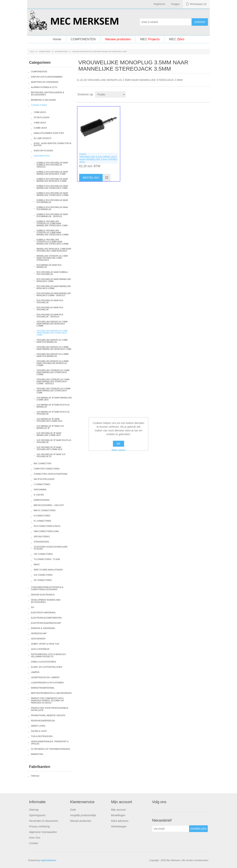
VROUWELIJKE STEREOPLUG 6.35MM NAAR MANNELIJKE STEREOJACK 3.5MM (53, 391)
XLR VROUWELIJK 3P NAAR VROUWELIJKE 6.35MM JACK (49, 448)
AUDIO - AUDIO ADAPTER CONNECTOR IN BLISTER (52, 144)
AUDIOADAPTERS (61, 52)
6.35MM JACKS (40, 128)
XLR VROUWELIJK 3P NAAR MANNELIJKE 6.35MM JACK (49, 434)
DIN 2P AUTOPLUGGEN (44, 479)
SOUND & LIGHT (39, 731)
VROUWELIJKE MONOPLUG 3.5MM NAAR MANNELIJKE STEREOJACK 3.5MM (52, 333)
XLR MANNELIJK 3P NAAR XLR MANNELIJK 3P (50, 427)
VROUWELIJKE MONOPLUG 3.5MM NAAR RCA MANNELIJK (52, 341)
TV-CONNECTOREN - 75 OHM (47, 559)
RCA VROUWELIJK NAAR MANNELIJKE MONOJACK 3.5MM (54, 280)
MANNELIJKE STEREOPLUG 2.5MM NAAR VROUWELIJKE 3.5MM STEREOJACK (52, 258)
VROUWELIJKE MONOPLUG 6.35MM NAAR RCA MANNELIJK (53, 355)
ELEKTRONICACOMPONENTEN (46, 618)
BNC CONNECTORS (43, 464)
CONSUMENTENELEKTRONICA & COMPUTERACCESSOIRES (47, 588)
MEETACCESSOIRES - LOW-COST (49, 505)
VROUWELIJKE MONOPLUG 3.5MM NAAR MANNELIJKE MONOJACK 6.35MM (52, 324)
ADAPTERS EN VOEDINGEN (45, 82)
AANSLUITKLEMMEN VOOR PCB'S (49, 133)
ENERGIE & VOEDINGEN (43, 628)
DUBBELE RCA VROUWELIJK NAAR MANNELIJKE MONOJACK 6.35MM (52, 180)
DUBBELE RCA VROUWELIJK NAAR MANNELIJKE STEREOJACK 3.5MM (52, 187)
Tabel (200, 94)
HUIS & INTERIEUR (40, 649)
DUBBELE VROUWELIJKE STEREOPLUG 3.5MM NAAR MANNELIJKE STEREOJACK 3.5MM (52, 224)
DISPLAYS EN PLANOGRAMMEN (47, 77)
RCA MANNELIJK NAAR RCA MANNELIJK (49, 266)
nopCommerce (48, 860)
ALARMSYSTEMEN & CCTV (44, 87)
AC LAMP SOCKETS (42, 138)
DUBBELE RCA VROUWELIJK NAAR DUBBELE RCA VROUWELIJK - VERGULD (52, 165)
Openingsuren (37, 815)
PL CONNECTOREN (42, 521)
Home (57, 39)
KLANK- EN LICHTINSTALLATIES (47, 667)
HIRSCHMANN (40, 490)
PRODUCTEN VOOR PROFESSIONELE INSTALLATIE (50, 709)
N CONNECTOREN (42, 516)
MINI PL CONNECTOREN (45, 510)
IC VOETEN (39, 495)
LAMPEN (35, 672)
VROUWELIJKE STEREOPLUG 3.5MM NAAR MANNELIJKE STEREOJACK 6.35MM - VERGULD (53, 382)
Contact (34, 843)
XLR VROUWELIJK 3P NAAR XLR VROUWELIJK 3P (51, 455)
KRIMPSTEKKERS (42, 500)
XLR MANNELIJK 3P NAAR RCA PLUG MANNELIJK (53, 406)
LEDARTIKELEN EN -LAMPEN (45, 677)
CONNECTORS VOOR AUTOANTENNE (51, 474)
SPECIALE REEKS (42, 537)
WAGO (37, 565)
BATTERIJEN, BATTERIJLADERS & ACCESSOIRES (48, 94)
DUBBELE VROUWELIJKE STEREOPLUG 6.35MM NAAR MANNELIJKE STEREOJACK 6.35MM (52, 242)
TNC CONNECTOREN (43, 554)
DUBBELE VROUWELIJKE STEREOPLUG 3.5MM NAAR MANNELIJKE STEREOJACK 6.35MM (52, 233)
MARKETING (37, 754)
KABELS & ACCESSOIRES (44, 662)
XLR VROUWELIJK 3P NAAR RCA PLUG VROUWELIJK (54, 441)
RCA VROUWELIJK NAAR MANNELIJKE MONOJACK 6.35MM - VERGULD (54, 294)
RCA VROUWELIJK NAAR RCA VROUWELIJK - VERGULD (50, 316)
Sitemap (34, 810)
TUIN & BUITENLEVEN (42, 736)
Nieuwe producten (118, 39)
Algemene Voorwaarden (43, 832)
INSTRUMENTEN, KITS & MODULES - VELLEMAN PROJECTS (49, 655)
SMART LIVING (38, 726)
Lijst (207, 94)
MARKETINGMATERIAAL (43, 688)
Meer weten (118, 450)
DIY (33, 607)
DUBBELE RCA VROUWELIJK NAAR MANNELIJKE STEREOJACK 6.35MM (52, 194)
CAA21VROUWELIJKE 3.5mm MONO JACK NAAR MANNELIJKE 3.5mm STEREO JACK (98, 158)
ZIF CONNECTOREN (43, 580)
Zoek (73, 810)
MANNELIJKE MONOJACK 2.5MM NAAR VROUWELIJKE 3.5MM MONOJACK (54, 250)
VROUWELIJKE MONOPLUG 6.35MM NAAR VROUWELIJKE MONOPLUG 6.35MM (53, 363)
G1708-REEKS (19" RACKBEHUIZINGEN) (50, 749)
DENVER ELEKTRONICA (43, 595)
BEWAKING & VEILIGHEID (43, 100)
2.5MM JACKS (40, 112)
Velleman (35, 776)
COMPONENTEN (83, 39)
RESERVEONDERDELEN (43, 721)
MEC (150, 39)
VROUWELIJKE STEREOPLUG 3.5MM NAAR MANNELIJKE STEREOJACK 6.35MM (53, 372)
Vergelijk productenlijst (83, 815)
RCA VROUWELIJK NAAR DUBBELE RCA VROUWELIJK (52, 273)
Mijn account (118, 810)
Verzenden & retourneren (44, 821)
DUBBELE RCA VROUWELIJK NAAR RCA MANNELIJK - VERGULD (52, 215)
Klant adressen (120, 821)
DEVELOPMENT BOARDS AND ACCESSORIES (46, 601)
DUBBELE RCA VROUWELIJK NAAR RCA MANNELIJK (52, 201)
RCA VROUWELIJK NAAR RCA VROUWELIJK (50, 302)
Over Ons (35, 838)
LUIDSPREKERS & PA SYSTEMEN (47, 683)
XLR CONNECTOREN (43, 575)
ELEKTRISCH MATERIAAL (43, 613)
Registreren (159, 4)
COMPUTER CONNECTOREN (47, 469)
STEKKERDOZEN (41, 542)
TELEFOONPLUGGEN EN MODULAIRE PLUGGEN (51, 548)
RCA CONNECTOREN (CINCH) (47, 526)
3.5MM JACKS (40, 123)
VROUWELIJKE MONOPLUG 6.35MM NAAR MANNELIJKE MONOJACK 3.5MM (54, 348)
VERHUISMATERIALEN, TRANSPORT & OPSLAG (50, 743)
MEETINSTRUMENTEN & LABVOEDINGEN (51, 693)
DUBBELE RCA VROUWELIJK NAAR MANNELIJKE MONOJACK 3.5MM (52, 173)
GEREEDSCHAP (39, 633)
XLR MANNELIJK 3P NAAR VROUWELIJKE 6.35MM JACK (49, 420)
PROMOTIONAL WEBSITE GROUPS (48, 715)
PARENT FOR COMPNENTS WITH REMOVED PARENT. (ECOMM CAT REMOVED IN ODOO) (47, 700)
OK (118, 444)
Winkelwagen (119, 826)
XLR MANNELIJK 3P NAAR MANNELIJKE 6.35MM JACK (54, 399)
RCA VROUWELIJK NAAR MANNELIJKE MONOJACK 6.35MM (54, 287)
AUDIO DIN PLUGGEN (43, 151)
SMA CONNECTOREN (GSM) (46, 531)
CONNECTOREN (44, 52)
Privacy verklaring (39, 826)
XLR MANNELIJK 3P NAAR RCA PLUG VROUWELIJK (53, 413)
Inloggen (176, 4)
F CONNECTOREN (42, 484)
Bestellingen (118, 815)
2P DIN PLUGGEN (42, 117)
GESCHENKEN (38, 639)
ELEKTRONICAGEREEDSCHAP (46, 623)
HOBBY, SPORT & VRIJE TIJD (45, 644)
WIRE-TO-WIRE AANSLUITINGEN (48, 570)
